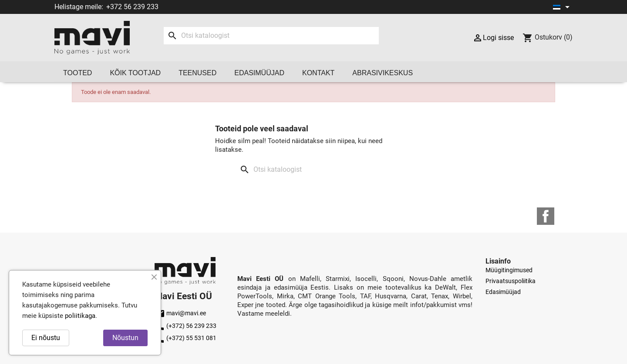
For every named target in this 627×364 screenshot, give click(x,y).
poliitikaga (80, 316)
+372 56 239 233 (132, 7)
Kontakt (318, 73)
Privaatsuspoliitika (511, 281)
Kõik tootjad (135, 73)
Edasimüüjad (259, 73)
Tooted (78, 73)
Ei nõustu (46, 338)
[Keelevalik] (563, 7)
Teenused (197, 73)
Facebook (546, 216)
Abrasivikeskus (383, 73)
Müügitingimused (509, 270)
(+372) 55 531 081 (185, 338)
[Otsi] (271, 36)
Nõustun (125, 338)
